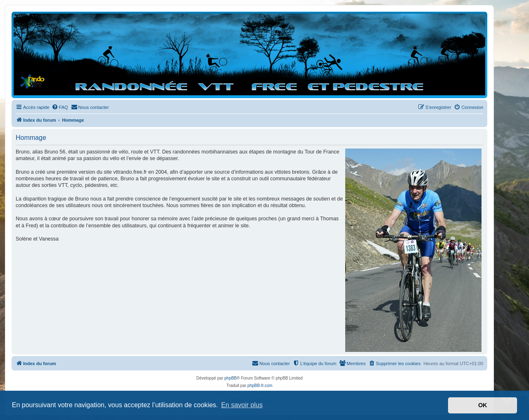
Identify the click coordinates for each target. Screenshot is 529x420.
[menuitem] (60, 107)
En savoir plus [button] (242, 405)
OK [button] (483, 405)
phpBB (230, 378)
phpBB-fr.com (260, 386)
